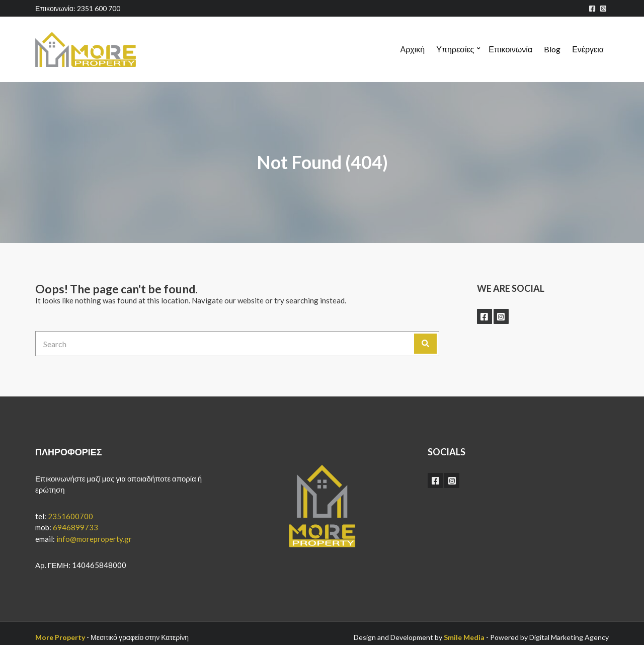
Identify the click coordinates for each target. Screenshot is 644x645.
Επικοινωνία (510, 49)
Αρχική (413, 49)
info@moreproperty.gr (94, 539)
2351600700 (70, 516)
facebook (592, 9)
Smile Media (464, 637)
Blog (552, 49)
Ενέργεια (588, 49)
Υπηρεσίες (455, 49)
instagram (603, 9)
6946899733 (75, 527)
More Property (60, 637)
